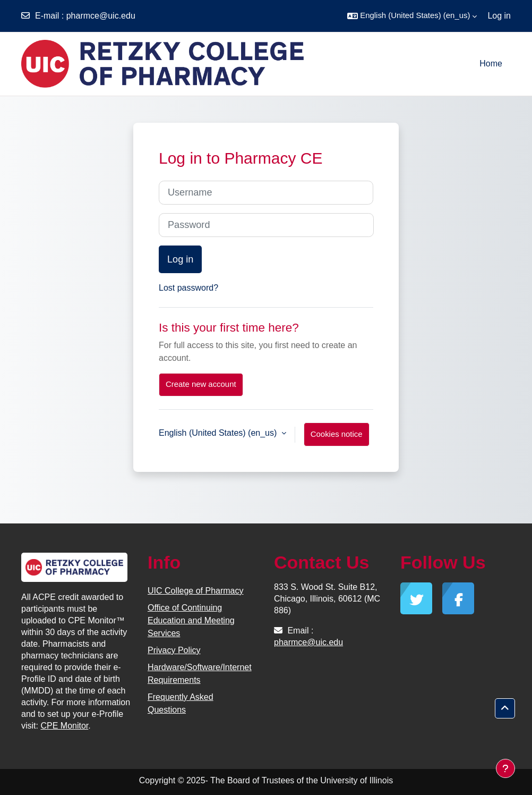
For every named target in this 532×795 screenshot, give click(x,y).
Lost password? (188, 288)
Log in (499, 16)
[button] (412, 16)
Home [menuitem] (491, 64)
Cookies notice (337, 434)
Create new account (201, 384)
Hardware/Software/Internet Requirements (200, 674)
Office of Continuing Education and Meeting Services (191, 620)
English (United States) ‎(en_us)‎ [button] (219, 433)
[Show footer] (505, 768)
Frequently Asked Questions (181, 703)
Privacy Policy (174, 650)
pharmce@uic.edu (101, 16)
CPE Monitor (64, 726)
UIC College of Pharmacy (196, 591)
